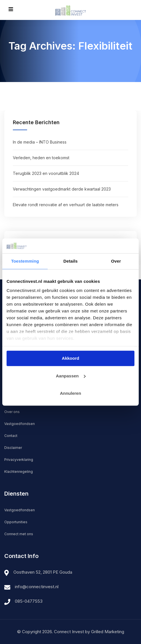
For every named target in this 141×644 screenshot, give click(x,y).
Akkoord (71, 358)
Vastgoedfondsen (20, 424)
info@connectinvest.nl (37, 587)
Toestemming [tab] (25, 261)
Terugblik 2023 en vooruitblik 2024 (46, 173)
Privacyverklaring (19, 460)
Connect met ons (19, 534)
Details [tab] (70, 261)
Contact (11, 436)
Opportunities (16, 522)
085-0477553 (29, 601)
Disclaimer (13, 448)
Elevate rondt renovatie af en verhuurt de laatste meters (66, 205)
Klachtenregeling (19, 472)
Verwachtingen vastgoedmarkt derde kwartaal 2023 (62, 189)
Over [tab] (116, 261)
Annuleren (70, 393)
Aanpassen (71, 376)
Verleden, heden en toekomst (41, 158)
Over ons (12, 412)
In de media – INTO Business (40, 142)
